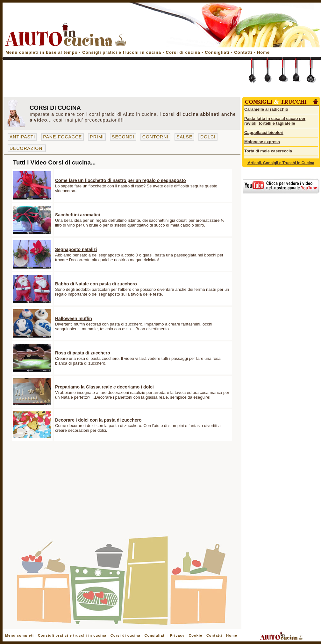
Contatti (244, 52)
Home (263, 52)
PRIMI (97, 137)
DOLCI (208, 137)
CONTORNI (155, 137)
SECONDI (123, 137)
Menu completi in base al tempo (41, 52)
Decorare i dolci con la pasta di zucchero (98, 420)
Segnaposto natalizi (76, 249)
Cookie (195, 635)
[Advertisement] (121, 80)
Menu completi (19, 635)
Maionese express (262, 142)
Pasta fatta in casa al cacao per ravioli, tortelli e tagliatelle (275, 121)
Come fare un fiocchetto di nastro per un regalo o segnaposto (121, 180)
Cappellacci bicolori (264, 133)
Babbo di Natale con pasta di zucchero (96, 284)
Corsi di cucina (184, 52)
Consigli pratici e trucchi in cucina (122, 52)
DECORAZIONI (27, 148)
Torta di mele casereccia (268, 151)
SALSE (184, 137)
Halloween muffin (74, 318)
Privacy (177, 635)
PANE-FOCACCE (62, 137)
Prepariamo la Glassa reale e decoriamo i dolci (104, 387)
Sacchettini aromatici (78, 215)
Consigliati (217, 52)
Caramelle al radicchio (266, 109)
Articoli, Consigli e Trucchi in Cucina (281, 163)
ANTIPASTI (22, 137)
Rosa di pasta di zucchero (83, 353)
